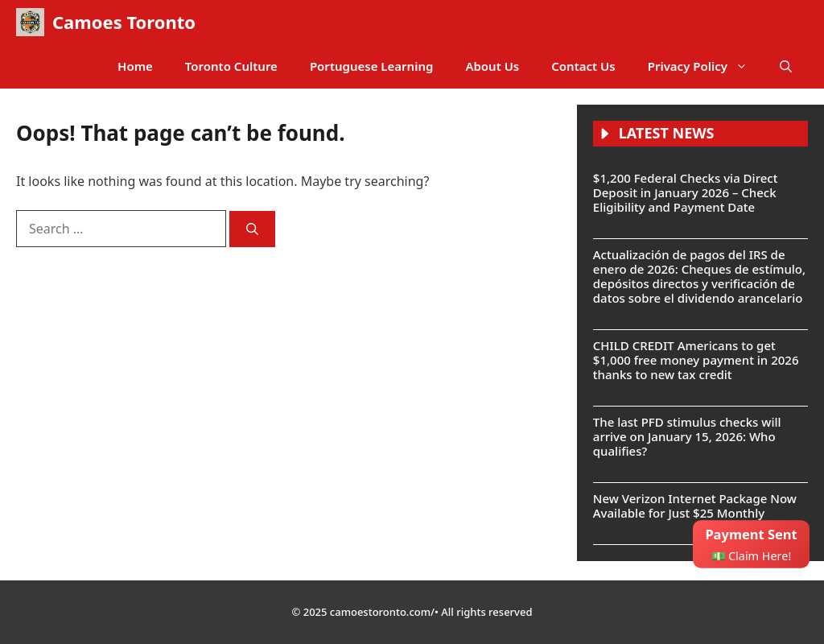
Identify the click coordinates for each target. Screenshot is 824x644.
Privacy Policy (706, 66)
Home (135, 66)
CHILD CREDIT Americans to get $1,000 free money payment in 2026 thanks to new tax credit (696, 360)
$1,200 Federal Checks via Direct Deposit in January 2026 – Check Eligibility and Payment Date (686, 192)
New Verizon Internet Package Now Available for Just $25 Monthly (695, 506)
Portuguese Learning (371, 66)
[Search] (252, 229)
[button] (786, 66)
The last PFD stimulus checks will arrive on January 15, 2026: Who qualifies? (687, 436)
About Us (492, 66)
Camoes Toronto (124, 22)
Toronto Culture (231, 66)
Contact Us (583, 66)
